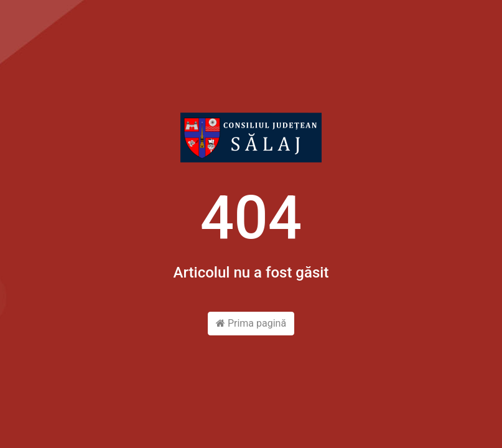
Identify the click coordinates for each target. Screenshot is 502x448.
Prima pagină (251, 323)
